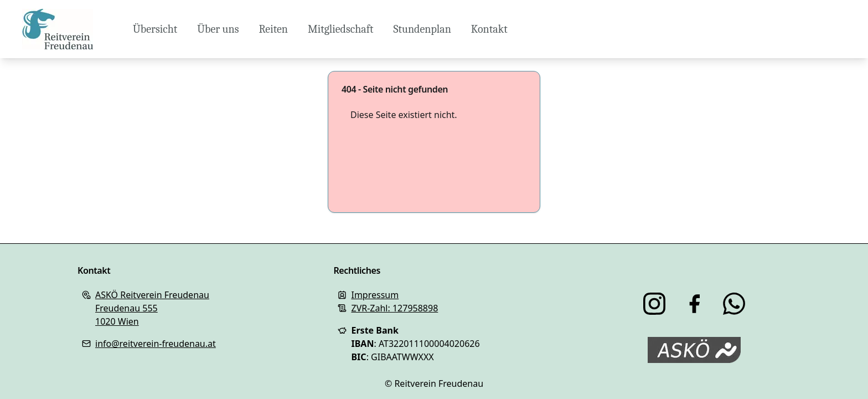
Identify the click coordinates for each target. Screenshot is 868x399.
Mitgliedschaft (340, 29)
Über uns (218, 29)
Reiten (273, 29)
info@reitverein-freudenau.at (156, 344)
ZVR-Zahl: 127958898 (394, 308)
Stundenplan (422, 29)
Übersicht (155, 29)
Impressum (375, 295)
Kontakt (489, 29)
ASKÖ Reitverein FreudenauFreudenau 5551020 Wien (152, 308)
